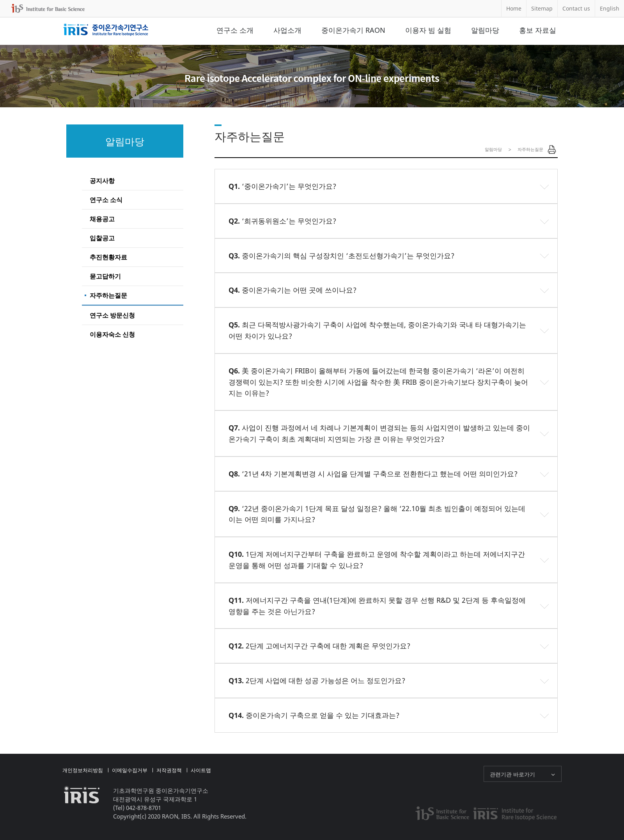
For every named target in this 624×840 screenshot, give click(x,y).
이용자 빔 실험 (428, 30)
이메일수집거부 (130, 770)
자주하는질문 (108, 295)
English (610, 8)
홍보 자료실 (538, 30)
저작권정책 (169, 770)
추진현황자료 (108, 257)
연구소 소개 (235, 30)
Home (514, 8)
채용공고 (102, 219)
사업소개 (287, 30)
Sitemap (542, 8)
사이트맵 (201, 770)
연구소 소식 (106, 200)
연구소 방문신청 (112, 315)
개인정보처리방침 (83, 770)
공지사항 (102, 181)
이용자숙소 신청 (112, 334)
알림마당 (485, 30)
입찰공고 (102, 238)
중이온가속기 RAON (353, 30)
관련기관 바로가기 (512, 774)
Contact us (576, 8)
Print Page (552, 149)
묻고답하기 (105, 276)
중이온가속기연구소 (106, 30)
